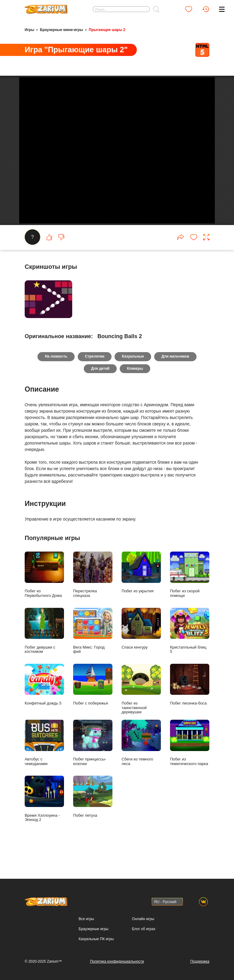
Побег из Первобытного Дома (44, 596)
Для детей (100, 390)
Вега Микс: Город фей (93, 652)
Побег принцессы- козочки (93, 764)
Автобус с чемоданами (44, 764)
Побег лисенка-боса (190, 706)
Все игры (86, 919)
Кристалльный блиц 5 (190, 652)
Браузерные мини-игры (61, 30)
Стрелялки (94, 378)
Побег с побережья (93, 706)
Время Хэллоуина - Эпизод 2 (44, 820)
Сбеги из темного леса (141, 764)
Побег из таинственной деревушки (141, 710)
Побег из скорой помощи (190, 596)
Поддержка (200, 961)
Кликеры (135, 390)
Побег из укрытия (141, 594)
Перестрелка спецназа (93, 596)
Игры (29, 30)
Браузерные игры (93, 929)
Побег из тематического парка (190, 764)
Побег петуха (93, 818)
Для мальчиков (176, 378)
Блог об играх (144, 929)
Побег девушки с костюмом (44, 652)
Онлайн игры (143, 919)
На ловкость (56, 378)
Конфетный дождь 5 (44, 706)
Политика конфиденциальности (117, 961)
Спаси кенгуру (141, 650)
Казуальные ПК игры (96, 939)
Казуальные (133, 378)
